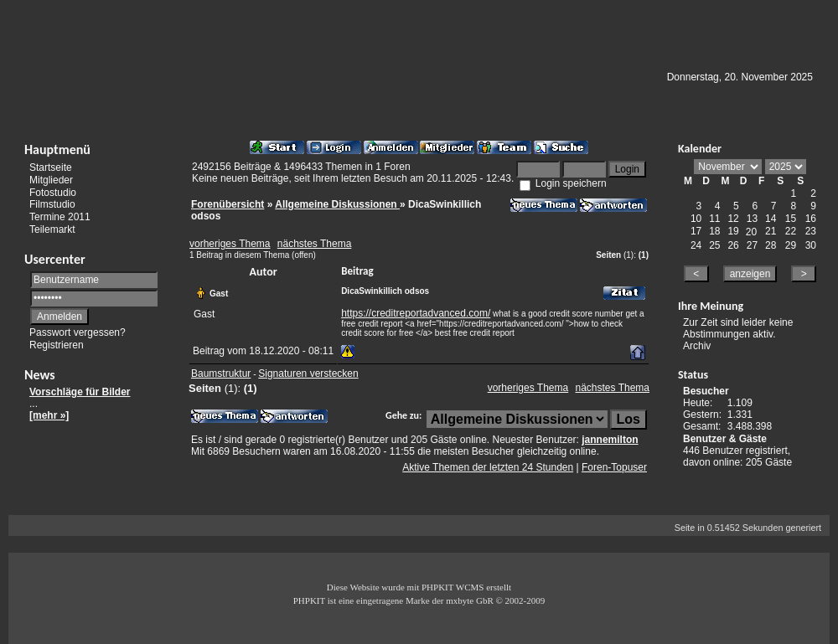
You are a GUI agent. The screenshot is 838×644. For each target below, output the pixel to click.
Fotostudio (53, 192)
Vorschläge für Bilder (80, 392)
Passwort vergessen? (78, 332)
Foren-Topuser (614, 467)
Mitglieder (51, 180)
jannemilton (610, 440)
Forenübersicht (228, 204)
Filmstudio (52, 204)
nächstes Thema (315, 244)
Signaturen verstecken (308, 374)
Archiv (697, 346)
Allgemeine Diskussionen (337, 204)
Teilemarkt (52, 229)
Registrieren (57, 345)
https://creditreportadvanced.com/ (416, 313)
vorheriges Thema (230, 244)
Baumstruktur (221, 374)
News (40, 375)
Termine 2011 (60, 217)
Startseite (51, 167)
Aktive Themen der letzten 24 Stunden (488, 467)
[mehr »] (49, 415)
